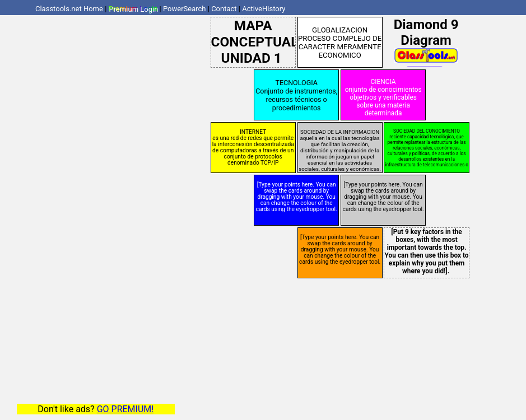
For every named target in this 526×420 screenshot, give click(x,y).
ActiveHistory (264, 9)
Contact (224, 9)
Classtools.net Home (69, 9)
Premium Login (133, 9)
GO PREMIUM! (125, 409)
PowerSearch (185, 9)
